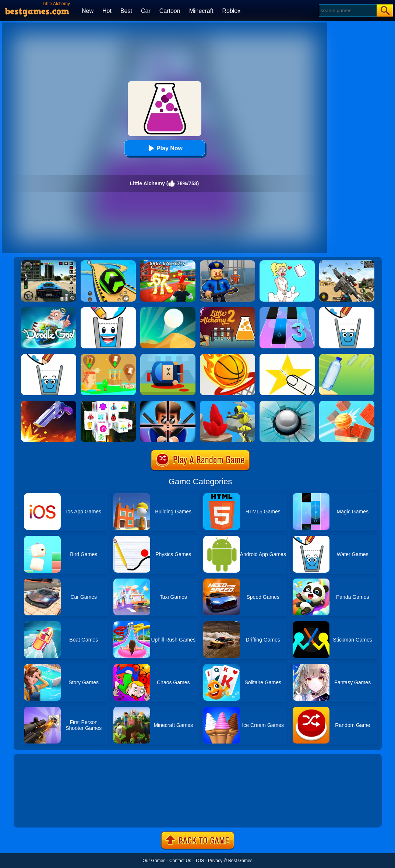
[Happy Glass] (347, 310)
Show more (38, 813)
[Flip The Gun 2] (49, 403)
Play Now (164, 148)
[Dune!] (168, 310)
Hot (107, 11)
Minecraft (201, 11)
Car (146, 11)
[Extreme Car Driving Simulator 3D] (49, 263)
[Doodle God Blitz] (49, 310)
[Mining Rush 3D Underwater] (228, 403)
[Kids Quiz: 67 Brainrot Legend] (168, 263)
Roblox (231, 11)
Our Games (154, 861)
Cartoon (170, 11)
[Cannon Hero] (168, 356)
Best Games (240, 861)
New (88, 11)
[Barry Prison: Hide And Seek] (228, 263)
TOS (200, 861)
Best (126, 11)
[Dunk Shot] (228, 356)
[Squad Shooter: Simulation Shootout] (347, 263)
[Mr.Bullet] (168, 403)
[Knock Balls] (347, 403)
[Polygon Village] (108, 356)
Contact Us (180, 861)
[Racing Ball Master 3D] (108, 263)
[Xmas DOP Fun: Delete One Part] (287, 263)
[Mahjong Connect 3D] (108, 403)
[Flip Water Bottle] (347, 356)
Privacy (215, 861)
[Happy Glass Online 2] (49, 356)
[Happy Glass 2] (108, 310)
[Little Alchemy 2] (228, 310)
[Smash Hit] (287, 403)
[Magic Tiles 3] (287, 310)
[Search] (347, 10)
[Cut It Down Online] (287, 356)
